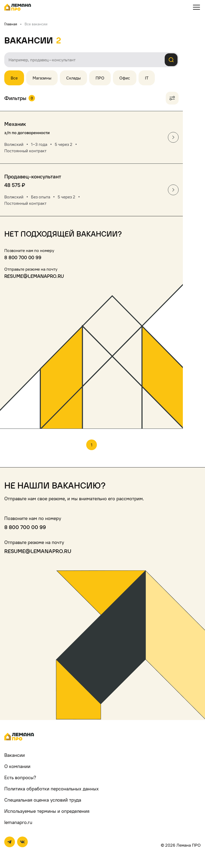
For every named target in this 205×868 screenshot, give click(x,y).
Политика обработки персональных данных (52, 789)
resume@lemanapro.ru (34, 276)
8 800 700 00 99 (23, 257)
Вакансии (15, 755)
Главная (11, 24)
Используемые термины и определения (47, 811)
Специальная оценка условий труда (43, 800)
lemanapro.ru (18, 822)
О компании (17, 766)
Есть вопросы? (20, 777)
